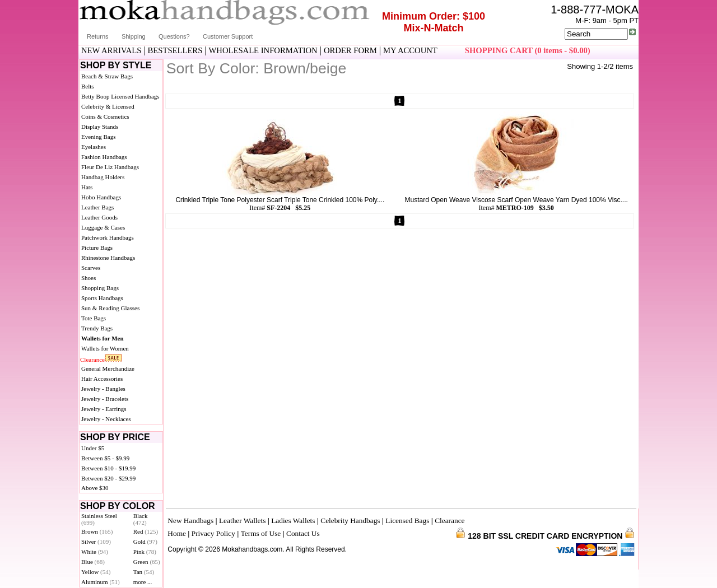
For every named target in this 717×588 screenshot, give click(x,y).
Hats (87, 187)
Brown (97, 531)
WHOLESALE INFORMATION (263, 50)
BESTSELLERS (175, 50)
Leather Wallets (242, 521)
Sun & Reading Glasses (110, 308)
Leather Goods (99, 217)
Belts (88, 86)
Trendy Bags (97, 328)
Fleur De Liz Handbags (110, 167)
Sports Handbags (102, 298)
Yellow (96, 572)
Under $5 (93, 448)
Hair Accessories (102, 379)
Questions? (174, 36)
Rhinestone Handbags (108, 258)
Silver (96, 542)
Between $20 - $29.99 (108, 478)
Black (141, 519)
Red (146, 531)
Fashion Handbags (104, 157)
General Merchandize (108, 368)
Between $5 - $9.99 (105, 458)
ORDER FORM (350, 50)
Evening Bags (98, 137)
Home (177, 533)
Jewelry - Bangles (103, 389)
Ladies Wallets (293, 521)
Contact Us (303, 533)
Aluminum (101, 582)
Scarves (91, 268)
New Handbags (190, 521)
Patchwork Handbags (108, 237)
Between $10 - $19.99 (108, 468)
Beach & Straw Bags (107, 76)
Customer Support (228, 36)
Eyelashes (94, 147)
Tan (144, 572)
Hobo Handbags (101, 197)
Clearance (92, 360)
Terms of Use (261, 533)
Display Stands (100, 127)
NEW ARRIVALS (111, 50)
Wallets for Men (103, 338)
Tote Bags (94, 318)
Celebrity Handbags (350, 521)
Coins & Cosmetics (105, 116)
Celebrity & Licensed (108, 106)
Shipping (134, 36)
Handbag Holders (103, 177)
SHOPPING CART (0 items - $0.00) (528, 50)
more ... (143, 582)
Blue (93, 562)
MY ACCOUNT (410, 50)
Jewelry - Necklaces (106, 419)
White (95, 552)
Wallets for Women (105, 348)
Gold (145, 542)
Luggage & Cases (103, 227)
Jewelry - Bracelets (105, 399)
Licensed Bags (407, 521)
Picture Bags (97, 248)
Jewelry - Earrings (104, 409)
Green (147, 562)
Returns (98, 36)
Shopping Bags (100, 288)
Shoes (89, 278)
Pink (145, 552)
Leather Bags (97, 207)
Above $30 (95, 488)
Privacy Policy (213, 533)
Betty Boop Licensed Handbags (120, 96)
